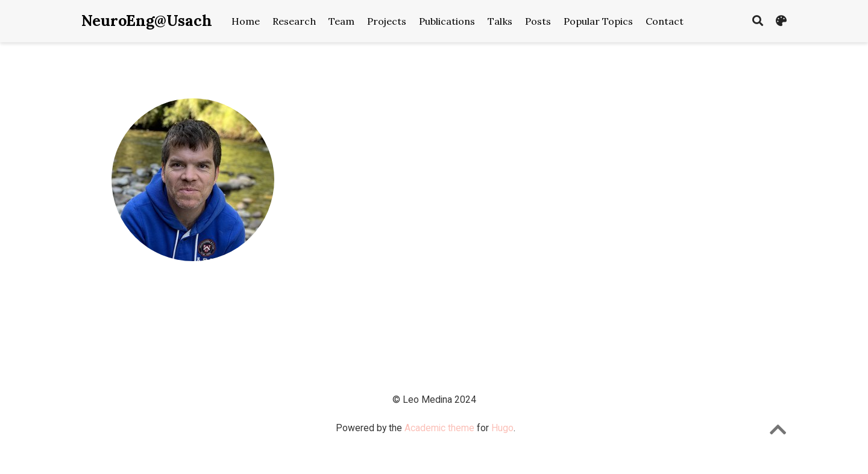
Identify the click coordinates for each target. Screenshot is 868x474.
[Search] (758, 21)
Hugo (502, 428)
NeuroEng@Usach (147, 21)
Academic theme (439, 428)
